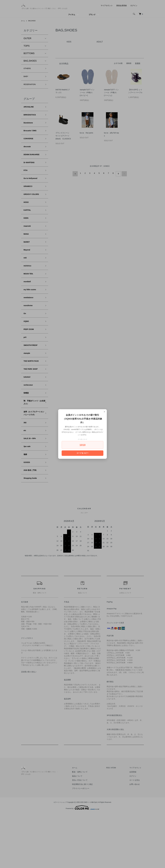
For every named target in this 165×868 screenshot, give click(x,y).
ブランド (92, 15)
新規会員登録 (122, 6)
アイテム (72, 15)
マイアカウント (107, 6)
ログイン (134, 6)
